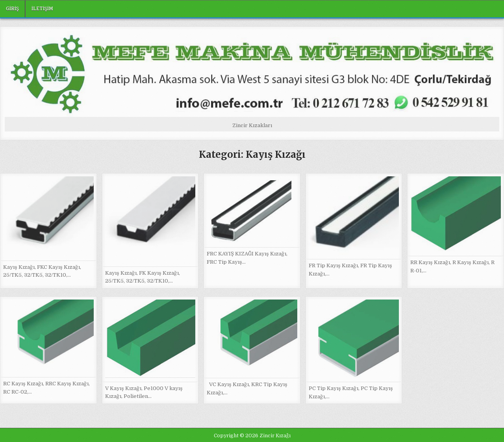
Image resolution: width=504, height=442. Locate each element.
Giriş (12, 9)
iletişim (42, 9)
